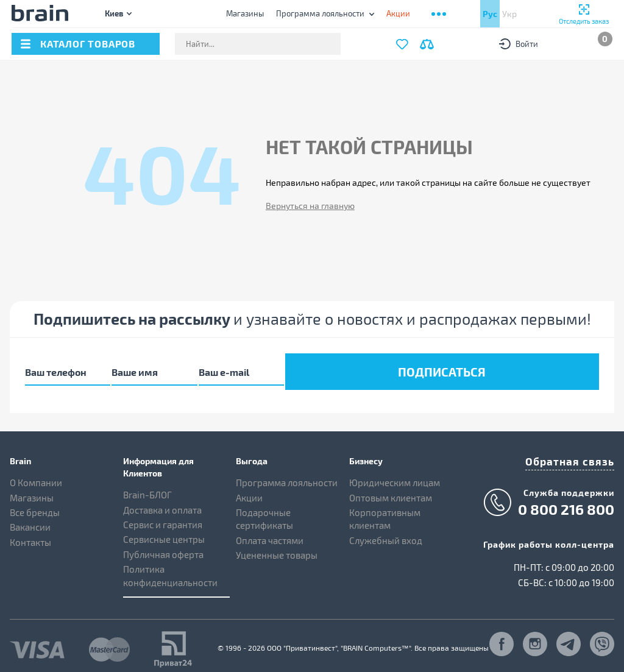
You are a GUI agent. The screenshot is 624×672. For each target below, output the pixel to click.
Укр (509, 14)
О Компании (36, 475)
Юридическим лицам (395, 475)
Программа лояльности (320, 13)
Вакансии (30, 519)
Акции (249, 489)
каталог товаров (88, 44)
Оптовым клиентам (391, 489)
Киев (114, 13)
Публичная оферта (163, 546)
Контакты (30, 534)
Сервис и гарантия (163, 517)
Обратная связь (578, 451)
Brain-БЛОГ (147, 487)
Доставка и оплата (162, 501)
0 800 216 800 (566, 498)
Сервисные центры (164, 531)
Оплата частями (270, 532)
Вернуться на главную (310, 206)
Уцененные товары (277, 547)
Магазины (245, 13)
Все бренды (35, 504)
